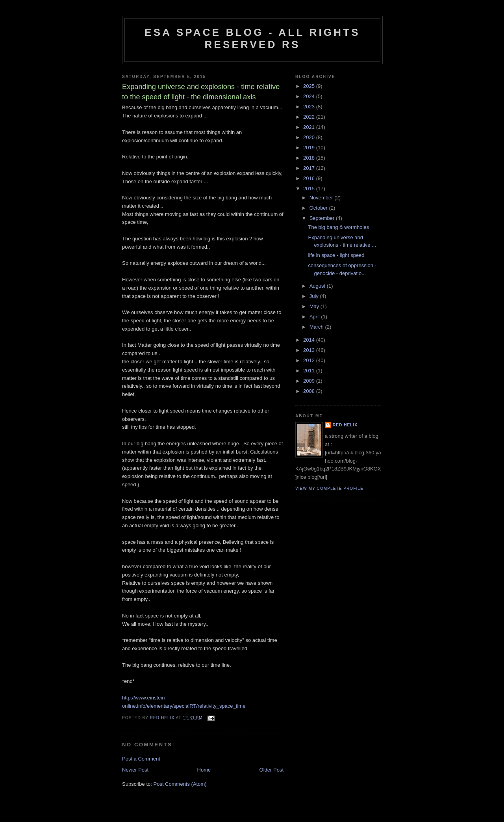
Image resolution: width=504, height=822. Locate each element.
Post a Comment (141, 759)
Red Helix (345, 425)
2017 (310, 168)
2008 (310, 391)
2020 (310, 137)
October (319, 208)
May (315, 306)
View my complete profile (329, 488)
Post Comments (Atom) (180, 784)
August (318, 286)
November (322, 198)
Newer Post (135, 770)
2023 (310, 107)
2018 (310, 158)
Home (204, 770)
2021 (310, 127)
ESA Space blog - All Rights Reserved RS (252, 38)
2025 (310, 86)
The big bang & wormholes (338, 227)
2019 (310, 148)
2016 (310, 178)
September (323, 218)
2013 (310, 350)
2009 (310, 381)
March (317, 327)
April (315, 317)
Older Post (271, 770)
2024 (310, 96)
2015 (310, 189)
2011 (310, 371)
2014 (310, 340)
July (315, 296)
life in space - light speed (336, 255)
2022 (310, 117)
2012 (310, 360)
